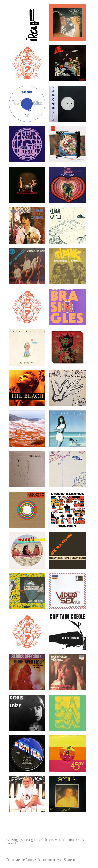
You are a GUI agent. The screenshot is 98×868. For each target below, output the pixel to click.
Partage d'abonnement (41, 860)
